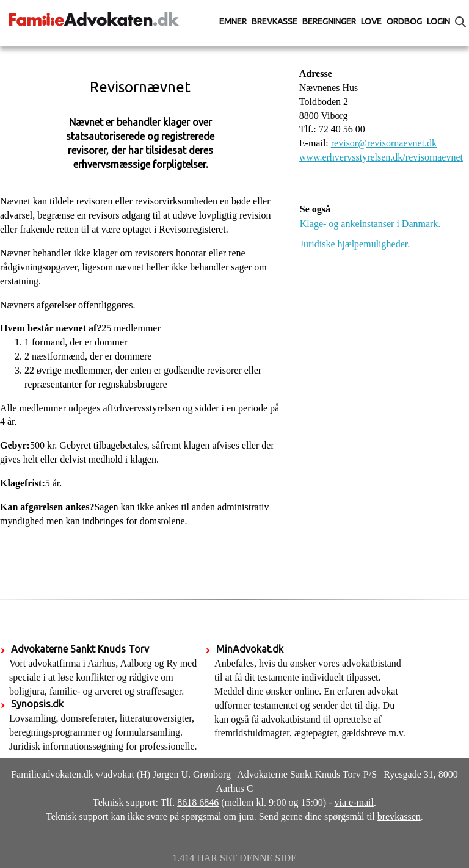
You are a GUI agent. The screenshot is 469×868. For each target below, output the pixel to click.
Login (438, 21)
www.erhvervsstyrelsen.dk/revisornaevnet (381, 157)
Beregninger (329, 21)
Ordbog (404, 21)
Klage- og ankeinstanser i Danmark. (370, 224)
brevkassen (399, 816)
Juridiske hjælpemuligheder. (355, 244)
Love (371, 21)
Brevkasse (274, 21)
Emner (233, 21)
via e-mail (354, 802)
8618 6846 (198, 802)
